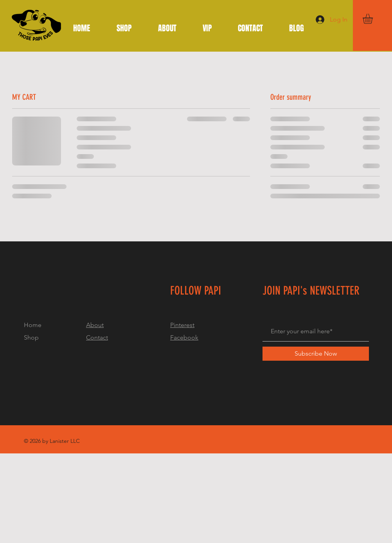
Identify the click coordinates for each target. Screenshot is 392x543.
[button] (374, 19)
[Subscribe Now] (316, 354)
